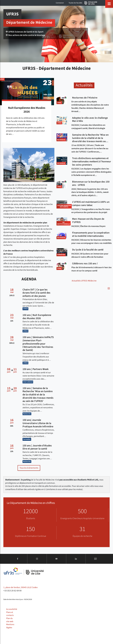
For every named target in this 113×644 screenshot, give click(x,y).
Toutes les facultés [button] (75, 3)
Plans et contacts (10, 614)
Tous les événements (29, 468)
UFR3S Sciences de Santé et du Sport (25, 32)
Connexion (60, 3)
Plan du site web (10, 620)
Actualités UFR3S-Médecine (84, 281)
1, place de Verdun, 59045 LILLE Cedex (21, 587)
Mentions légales (10, 626)
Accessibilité (12, 609)
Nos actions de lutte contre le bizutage (25, 35)
